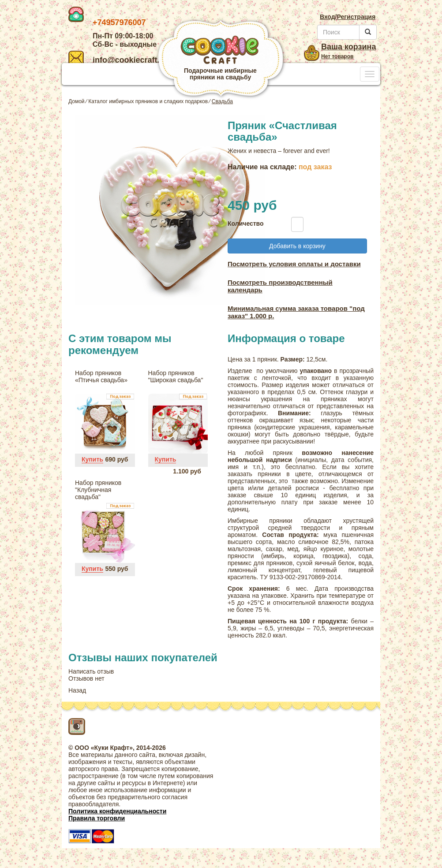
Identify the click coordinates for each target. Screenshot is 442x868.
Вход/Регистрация (348, 17)
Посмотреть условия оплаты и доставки (294, 264)
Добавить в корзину (297, 246)
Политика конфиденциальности (117, 811)
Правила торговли (97, 818)
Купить (92, 459)
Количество (243, 224)
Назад (77, 690)
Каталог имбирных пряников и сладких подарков (148, 101)
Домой (77, 101)
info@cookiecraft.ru (118, 60)
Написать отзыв (91, 671)
